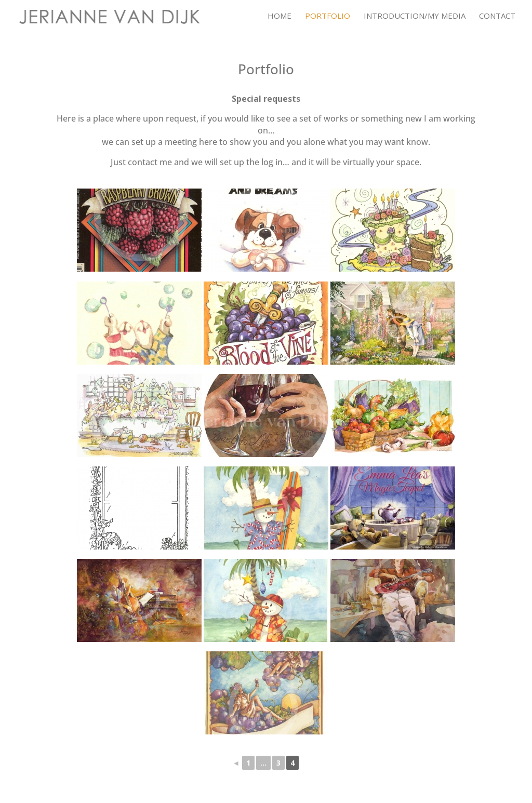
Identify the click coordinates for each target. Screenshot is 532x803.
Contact (497, 16)
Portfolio (328, 16)
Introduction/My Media (415, 16)
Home (280, 16)
